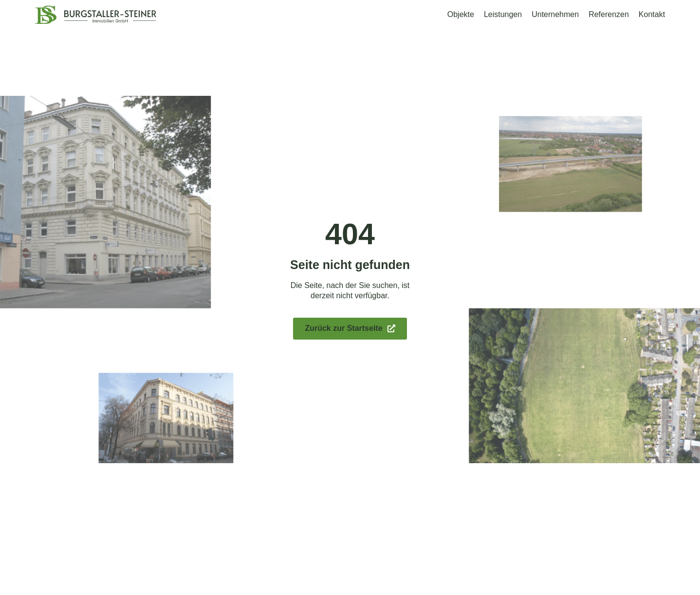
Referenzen (609, 14)
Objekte (461, 14)
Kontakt (652, 14)
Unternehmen (555, 14)
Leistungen (503, 14)
